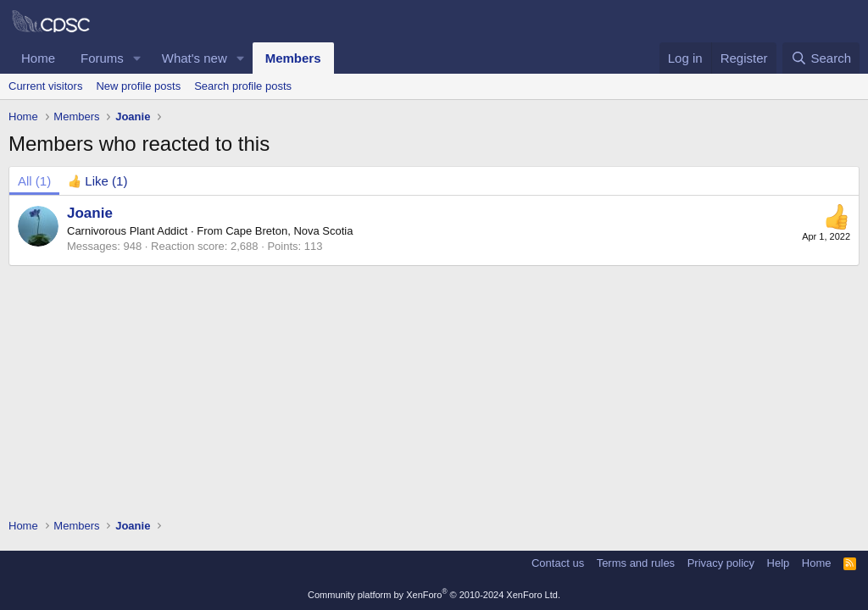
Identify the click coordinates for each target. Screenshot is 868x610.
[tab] (97, 181)
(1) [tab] (34, 181)
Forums (102, 58)
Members (293, 58)
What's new (195, 58)
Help (779, 563)
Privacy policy (721, 563)
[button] (137, 58)
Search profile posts (243, 86)
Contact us (558, 563)
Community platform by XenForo (434, 595)
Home (38, 58)
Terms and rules (636, 563)
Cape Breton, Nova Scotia (289, 231)
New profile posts (138, 86)
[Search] (821, 58)
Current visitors (45, 86)
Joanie (90, 213)
